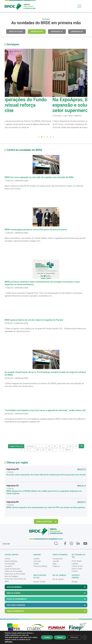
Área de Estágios (11, 576)
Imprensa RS (77, 32)
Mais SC (81, 486)
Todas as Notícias (46, 522)
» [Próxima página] (61, 450)
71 (22, 450)
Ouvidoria (8, 566)
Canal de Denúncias (12, 569)
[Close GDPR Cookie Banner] (85, 637)
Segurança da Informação (15, 574)
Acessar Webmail (46, 587)
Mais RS (81, 502)
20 (55, 446)
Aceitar (45, 637)
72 (28, 450)
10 (49, 446)
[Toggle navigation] (82, 6)
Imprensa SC (57, 32)
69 (76, 446)
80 (38, 450)
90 (43, 450)
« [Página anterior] (38, 446)
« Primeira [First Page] (30, 446)
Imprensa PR (37, 32)
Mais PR (81, 469)
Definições (74, 637)
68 (70, 446)
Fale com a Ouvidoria (46, 605)
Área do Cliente (46, 593)
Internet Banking (11, 561)
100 (49, 450)
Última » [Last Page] (68, 450)
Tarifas (7, 559)
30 (60, 446)
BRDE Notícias (16, 32)
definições (11, 642)
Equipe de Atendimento (46, 599)
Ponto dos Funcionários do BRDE (15, 580)
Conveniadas (10, 564)
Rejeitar (59, 637)
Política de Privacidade (13, 571)
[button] (39, 137)
